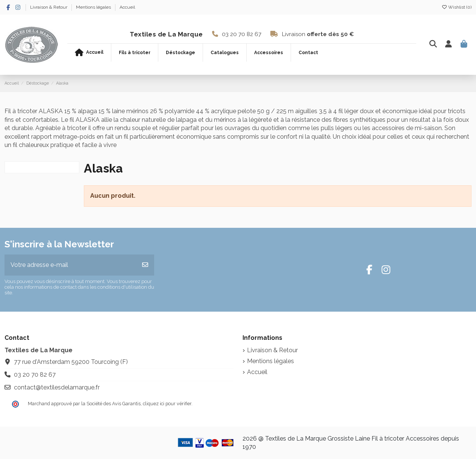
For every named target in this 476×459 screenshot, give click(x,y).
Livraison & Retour (49, 7)
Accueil (127, 7)
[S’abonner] (145, 265)
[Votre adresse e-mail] (70, 265)
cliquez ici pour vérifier (167, 404)
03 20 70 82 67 (242, 34)
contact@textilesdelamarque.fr (57, 387)
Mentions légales (94, 7)
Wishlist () (456, 7)
